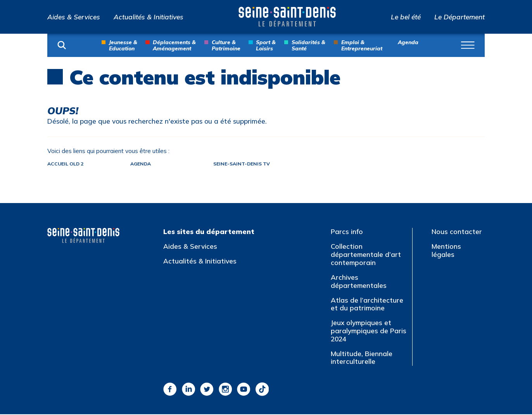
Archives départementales (359, 282)
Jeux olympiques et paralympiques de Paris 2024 (369, 331)
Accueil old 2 (67, 164)
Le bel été (406, 17)
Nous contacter (457, 232)
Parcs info (347, 232)
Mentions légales (446, 251)
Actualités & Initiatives (149, 17)
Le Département (459, 17)
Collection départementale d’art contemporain (366, 255)
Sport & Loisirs (266, 45)
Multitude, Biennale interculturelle (362, 358)
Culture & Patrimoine (226, 45)
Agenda (408, 42)
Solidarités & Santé (308, 45)
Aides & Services (74, 17)
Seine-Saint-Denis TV (252, 164)
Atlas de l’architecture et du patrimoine (367, 305)
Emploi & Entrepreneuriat (362, 45)
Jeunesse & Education (123, 45)
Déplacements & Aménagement (174, 45)
